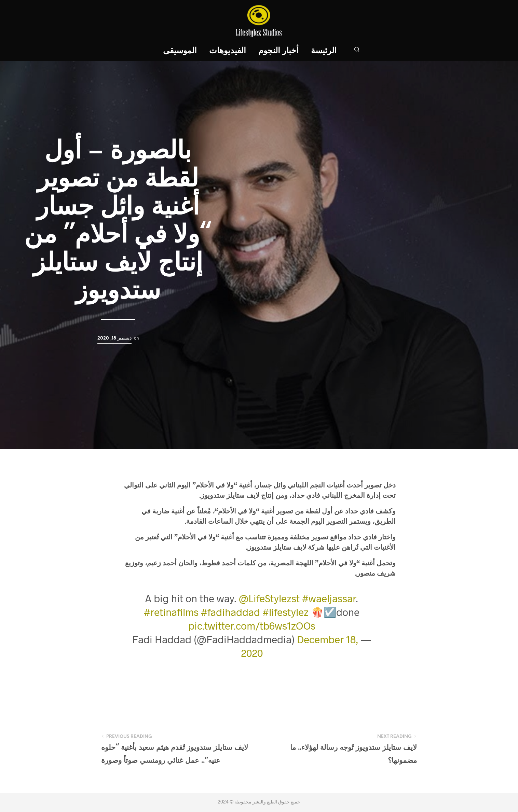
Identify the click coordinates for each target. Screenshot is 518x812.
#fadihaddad (230, 612)
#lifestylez (285, 612)
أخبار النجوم (278, 51)
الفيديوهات (228, 51)
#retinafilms (171, 612)
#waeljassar (329, 598)
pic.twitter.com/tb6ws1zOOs (252, 625)
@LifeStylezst (269, 598)
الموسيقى (180, 51)
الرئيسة (324, 51)
